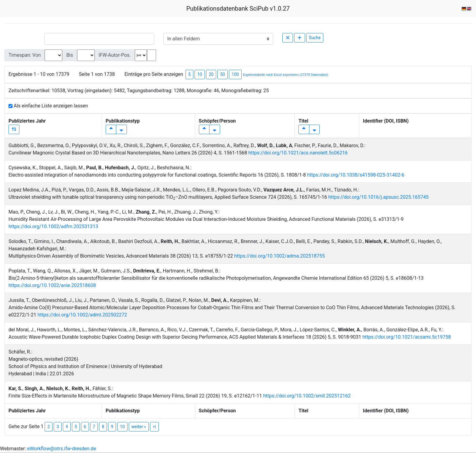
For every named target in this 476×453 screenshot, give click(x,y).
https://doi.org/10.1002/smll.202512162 (307, 396)
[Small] (99, 39)
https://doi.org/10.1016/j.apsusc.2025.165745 (378, 197)
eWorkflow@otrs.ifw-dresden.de (61, 449)
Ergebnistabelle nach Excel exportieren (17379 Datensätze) (286, 75)
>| (154, 427)
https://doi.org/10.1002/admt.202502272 (82, 315)
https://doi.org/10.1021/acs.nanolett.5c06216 (298, 153)
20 (211, 74)
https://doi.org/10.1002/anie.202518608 (52, 285)
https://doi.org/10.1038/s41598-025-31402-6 (356, 175)
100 (235, 74)
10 (200, 74)
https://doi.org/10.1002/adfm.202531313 (53, 226)
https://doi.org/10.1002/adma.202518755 (279, 256)
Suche (315, 38)
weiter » (139, 427)
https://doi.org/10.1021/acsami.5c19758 (407, 337)
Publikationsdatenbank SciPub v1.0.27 (238, 8)
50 (223, 74)
